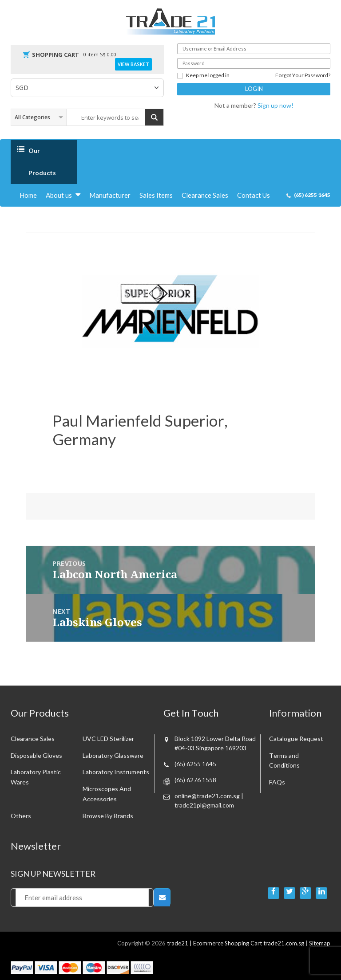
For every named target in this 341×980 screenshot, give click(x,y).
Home (28, 195)
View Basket (133, 64)
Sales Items (156, 195)
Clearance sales (33, 739)
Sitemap (320, 943)
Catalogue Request (296, 739)
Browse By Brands (108, 816)
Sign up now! (276, 105)
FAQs (277, 782)
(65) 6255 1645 (312, 195)
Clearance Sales (205, 195)
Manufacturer (110, 195)
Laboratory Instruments (116, 772)
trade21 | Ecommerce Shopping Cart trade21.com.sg (236, 943)
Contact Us (254, 195)
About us (59, 195)
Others (21, 816)
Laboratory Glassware (113, 755)
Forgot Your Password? (303, 75)
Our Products (42, 162)
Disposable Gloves (36, 755)
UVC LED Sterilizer (108, 739)
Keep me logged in (203, 75)
